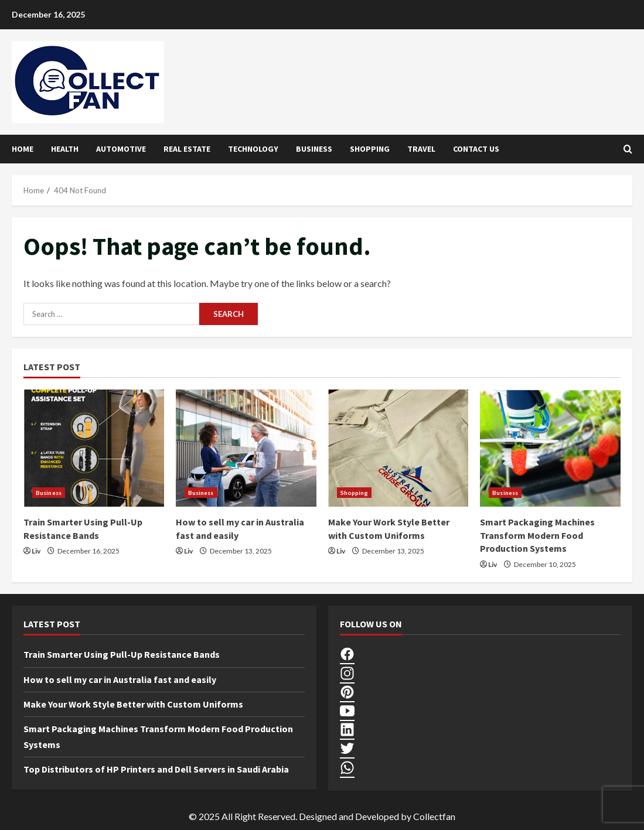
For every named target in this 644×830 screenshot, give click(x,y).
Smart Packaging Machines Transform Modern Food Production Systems (537, 535)
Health (65, 149)
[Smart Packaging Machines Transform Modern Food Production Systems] (550, 448)
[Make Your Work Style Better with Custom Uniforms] (398, 448)
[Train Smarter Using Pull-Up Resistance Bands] (94, 448)
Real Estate (187, 149)
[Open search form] (628, 149)
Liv (36, 551)
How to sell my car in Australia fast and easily (120, 679)
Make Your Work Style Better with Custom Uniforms (133, 704)
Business (314, 149)
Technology (253, 149)
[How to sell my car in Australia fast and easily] (246, 448)
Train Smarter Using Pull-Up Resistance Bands (122, 654)
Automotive (121, 149)
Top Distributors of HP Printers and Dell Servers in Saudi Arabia (156, 769)
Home (23, 149)
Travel (421, 149)
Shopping (370, 149)
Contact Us (476, 149)
